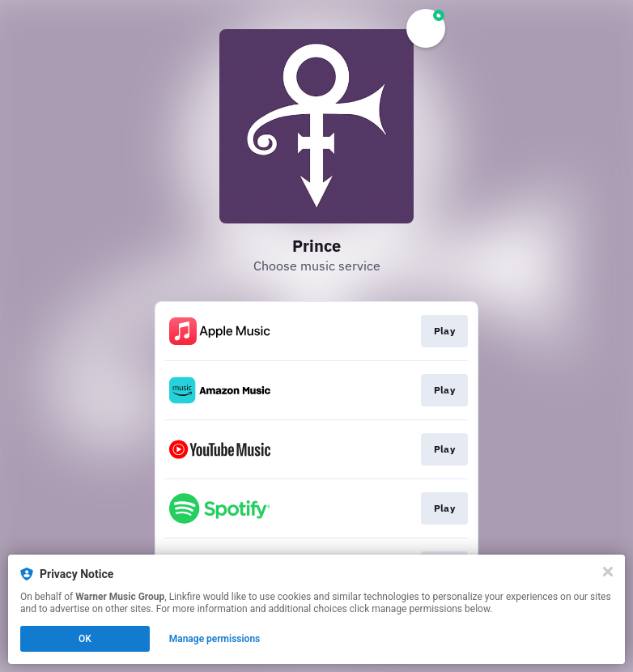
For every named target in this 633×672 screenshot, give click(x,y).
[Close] (608, 572)
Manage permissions (215, 639)
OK (85, 639)
